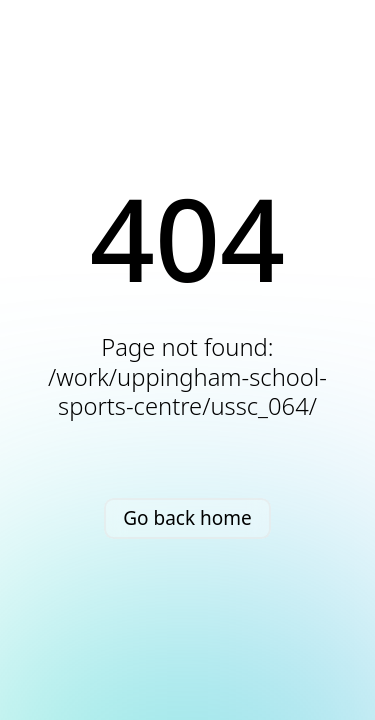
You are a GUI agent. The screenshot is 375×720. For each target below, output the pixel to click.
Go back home (187, 518)
